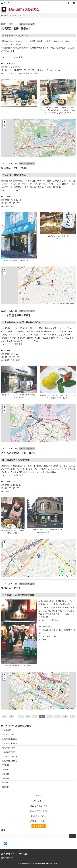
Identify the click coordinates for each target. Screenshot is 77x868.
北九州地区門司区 (9, 735)
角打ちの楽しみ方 (39, 806)
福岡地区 (6, 770)
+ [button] (4, 122)
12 (57, 717)
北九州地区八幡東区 (10, 756)
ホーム (39, 795)
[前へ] (4, 717)
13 (65, 717)
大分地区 (6, 774)
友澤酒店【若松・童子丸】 (16, 29)
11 (50, 717)
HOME (4, 16)
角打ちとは (39, 800)
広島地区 (6, 778)
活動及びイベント (39, 821)
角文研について (39, 816)
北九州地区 (6, 730)
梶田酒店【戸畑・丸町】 (15, 168)
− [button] (4, 126)
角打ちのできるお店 (17, 16)
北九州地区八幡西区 (10, 761)
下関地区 (6, 765)
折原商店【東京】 (11, 588)
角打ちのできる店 (39, 811)
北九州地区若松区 (9, 748)
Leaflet (55, 156)
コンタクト (39, 826)
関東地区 (6, 787)
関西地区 (6, 783)
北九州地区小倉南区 (10, 743)
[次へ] (73, 717)
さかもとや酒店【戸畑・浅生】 (19, 453)
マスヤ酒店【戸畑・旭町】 (16, 315)
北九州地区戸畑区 (9, 752)
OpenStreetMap (64, 156)
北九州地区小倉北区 (10, 739)
